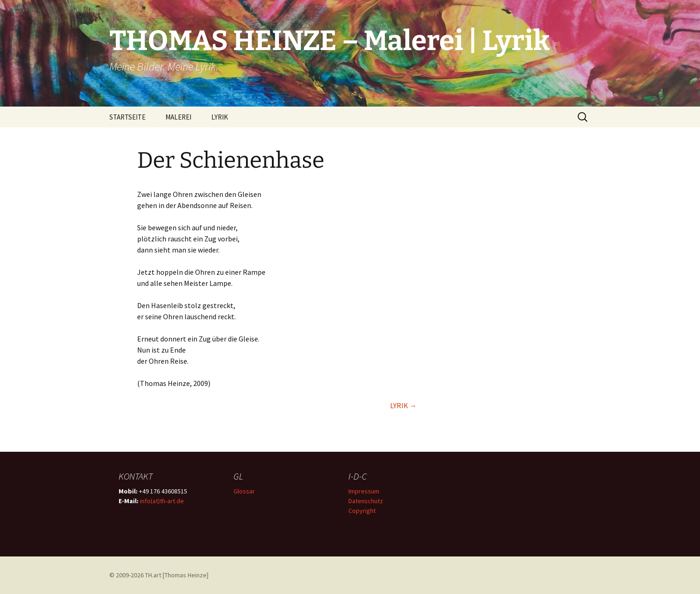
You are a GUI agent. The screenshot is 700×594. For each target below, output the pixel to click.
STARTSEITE (127, 117)
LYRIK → (404, 405)
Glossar (244, 491)
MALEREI (178, 117)
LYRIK (220, 117)
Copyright (362, 511)
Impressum (364, 491)
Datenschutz (366, 501)
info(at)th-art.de (162, 501)
